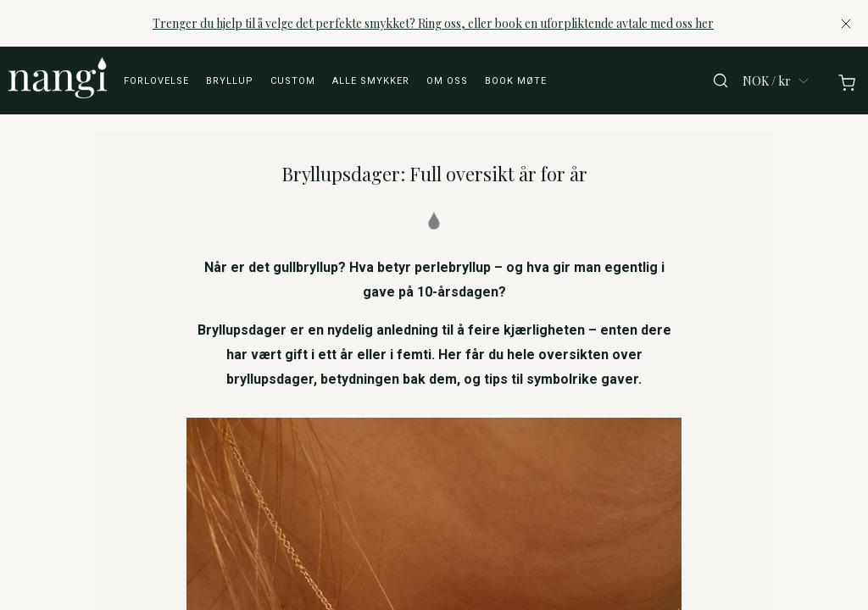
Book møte (516, 81)
